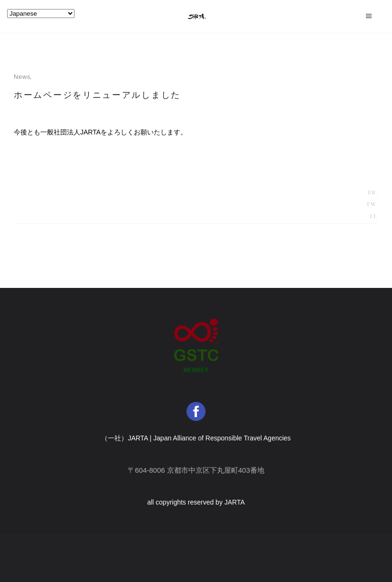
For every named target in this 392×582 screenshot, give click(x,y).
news (22, 77)
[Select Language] (41, 14)
